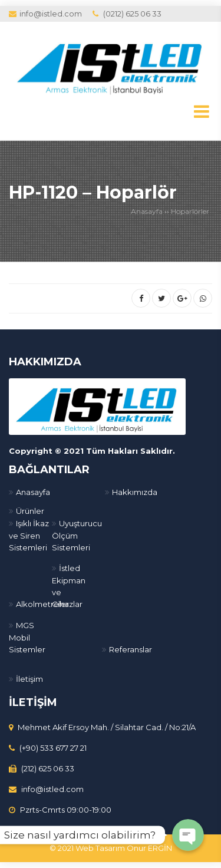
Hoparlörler (190, 211)
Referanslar (131, 649)
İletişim (29, 679)
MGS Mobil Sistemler (27, 637)
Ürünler (30, 511)
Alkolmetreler (42, 604)
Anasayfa (147, 211)
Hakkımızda (135, 492)
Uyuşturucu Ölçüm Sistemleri (77, 535)
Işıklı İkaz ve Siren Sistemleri (29, 535)
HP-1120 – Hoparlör (93, 192)
